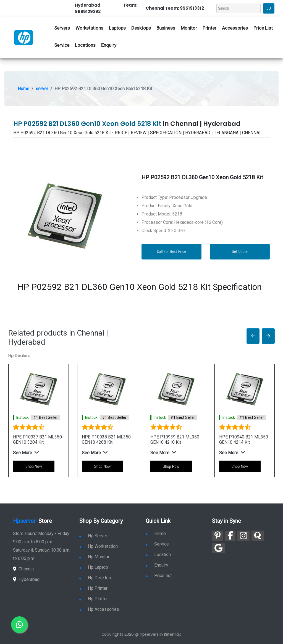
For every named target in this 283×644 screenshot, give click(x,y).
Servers (62, 28)
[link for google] (218, 548)
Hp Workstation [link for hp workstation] (99, 546)
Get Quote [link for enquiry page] (240, 251)
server (42, 89)
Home (23, 89)
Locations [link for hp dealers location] (85, 45)
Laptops (117, 28)
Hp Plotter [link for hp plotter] (94, 599)
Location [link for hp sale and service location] (158, 555)
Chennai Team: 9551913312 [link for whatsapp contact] (175, 8)
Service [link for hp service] (62, 45)
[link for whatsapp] (19, 625)
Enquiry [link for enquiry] (157, 565)
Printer (209, 28)
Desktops (141, 28)
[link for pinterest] (218, 536)
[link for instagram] (243, 536)
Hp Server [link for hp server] (93, 536)
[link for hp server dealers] (24, 37)
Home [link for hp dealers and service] (156, 533)
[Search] (239, 8)
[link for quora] (258, 536)
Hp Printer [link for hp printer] (93, 588)
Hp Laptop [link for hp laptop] (94, 567)
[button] (253, 336)
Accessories (235, 28)
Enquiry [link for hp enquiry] (109, 45)
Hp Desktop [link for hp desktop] (95, 578)
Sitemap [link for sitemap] (173, 634)
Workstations (89, 28)
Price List (263, 28)
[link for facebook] (230, 536)
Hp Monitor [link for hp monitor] (94, 557)
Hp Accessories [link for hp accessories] (99, 609)
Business (166, 28)
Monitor (189, 28)
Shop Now (34, 466)
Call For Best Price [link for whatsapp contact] (172, 251)
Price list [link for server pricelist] (159, 576)
